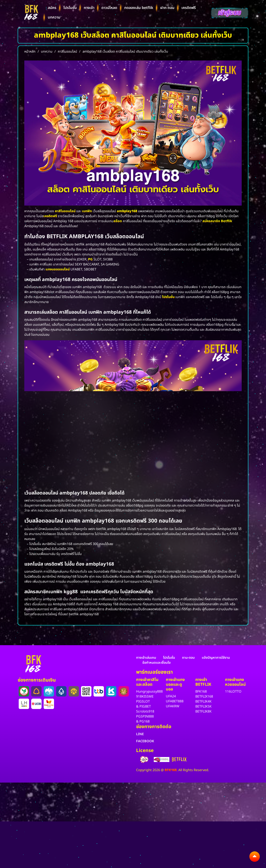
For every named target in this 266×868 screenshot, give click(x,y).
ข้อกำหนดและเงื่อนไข (156, 663)
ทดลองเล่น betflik (139, 8)
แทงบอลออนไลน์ (58, 269)
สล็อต (118, 221)
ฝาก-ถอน (167, 8)
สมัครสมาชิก (211, 221)
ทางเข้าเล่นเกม (146, 658)
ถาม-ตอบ (188, 658)
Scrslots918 (145, 711)
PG (90, 259)
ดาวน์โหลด (109, 8)
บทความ (54, 17)
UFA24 (171, 696)
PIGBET (145, 706)
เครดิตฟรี (189, 8)
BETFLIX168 (204, 697)
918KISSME (145, 697)
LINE (140, 734)
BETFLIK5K (203, 706)
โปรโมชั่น (70, 8)
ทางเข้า (89, 8)
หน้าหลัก (30, 52)
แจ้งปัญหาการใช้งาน (216, 658)
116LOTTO (233, 692)
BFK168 (201, 692)
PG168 (145, 721)
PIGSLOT (143, 702)
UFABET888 (175, 701)
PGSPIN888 (145, 716)
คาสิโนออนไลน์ (65, 211)
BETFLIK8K (203, 711)
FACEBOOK (145, 741)
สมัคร (52, 8)
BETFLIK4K (203, 702)
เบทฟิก (87, 211)
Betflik (227, 221)
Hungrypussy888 (149, 692)
